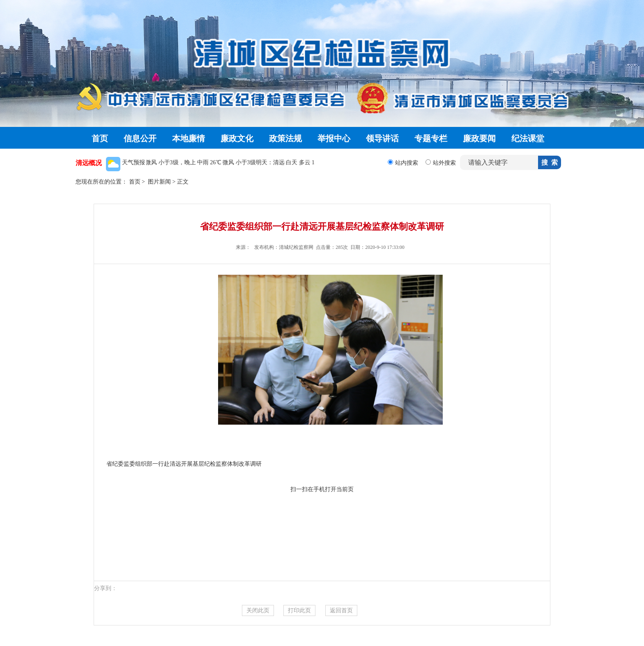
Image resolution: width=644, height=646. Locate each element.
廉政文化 (237, 138)
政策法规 (285, 138)
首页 (100, 138)
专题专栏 (431, 138)
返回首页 (341, 610)
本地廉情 (189, 138)
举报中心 (334, 138)
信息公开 (140, 138)
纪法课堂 (528, 138)
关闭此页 (258, 610)
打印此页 (299, 610)
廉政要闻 (479, 138)
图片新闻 (159, 182)
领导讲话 (382, 138)
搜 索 (550, 162)
